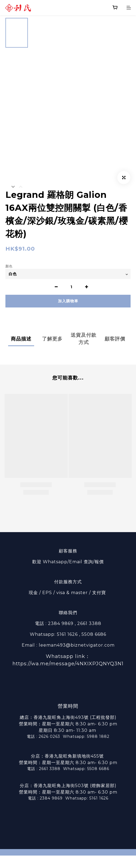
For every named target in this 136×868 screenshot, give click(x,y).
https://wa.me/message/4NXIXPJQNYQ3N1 (68, 664)
